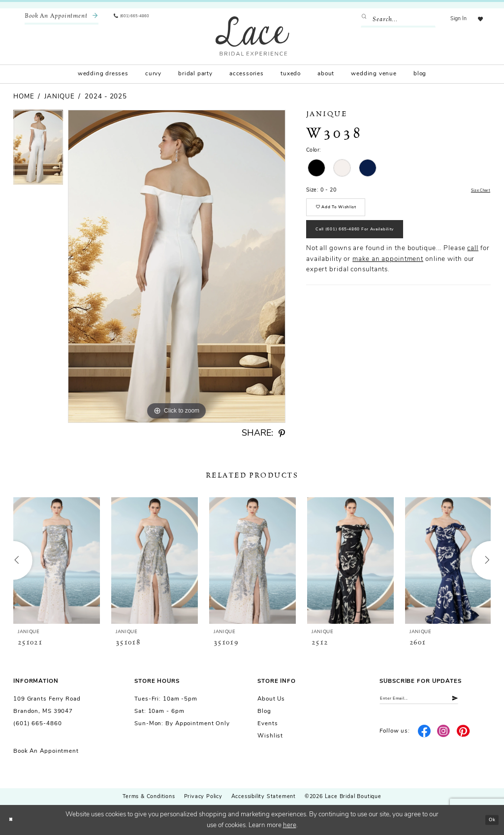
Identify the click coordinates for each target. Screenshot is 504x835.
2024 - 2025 (106, 97)
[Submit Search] (361, 20)
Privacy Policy (203, 797)
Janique (59, 97)
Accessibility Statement (264, 797)
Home (24, 97)
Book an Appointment (46, 751)
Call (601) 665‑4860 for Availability (375, 244)
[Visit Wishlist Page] (477, 19)
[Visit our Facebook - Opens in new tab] (424, 736)
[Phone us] (138, 19)
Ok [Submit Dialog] (489, 819)
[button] (453, 19)
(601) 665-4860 (37, 724)
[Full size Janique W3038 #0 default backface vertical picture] (177, 266)
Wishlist (270, 736)
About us (271, 699)
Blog (264, 711)
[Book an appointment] (62, 19)
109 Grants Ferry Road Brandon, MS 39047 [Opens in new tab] (47, 705)
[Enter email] (435, 701)
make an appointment (388, 277)
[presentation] (57, 560)
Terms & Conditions (149, 797)
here (290, 825)
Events (268, 724)
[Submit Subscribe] (483, 701)
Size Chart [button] (477, 191)
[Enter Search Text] (392, 20)
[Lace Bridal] (252, 36)
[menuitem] (62, 19)
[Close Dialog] (13, 820)
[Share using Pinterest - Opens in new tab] (282, 434)
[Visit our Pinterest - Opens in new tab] (463, 736)
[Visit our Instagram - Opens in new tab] (444, 736)
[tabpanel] (38, 150)
